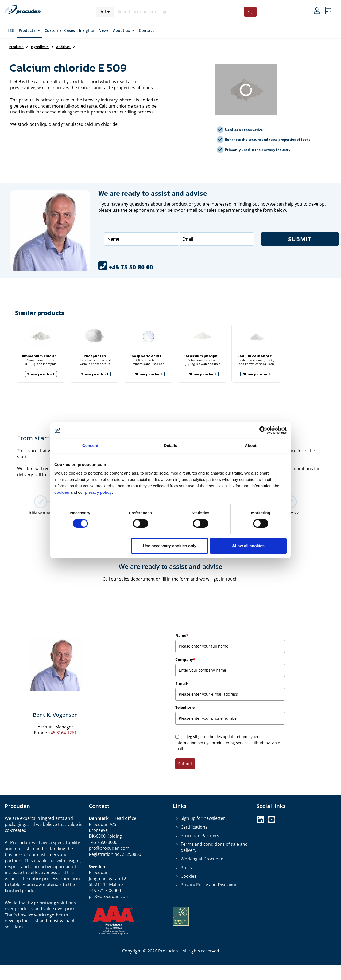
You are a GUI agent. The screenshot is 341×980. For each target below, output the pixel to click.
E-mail (182, 683)
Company (185, 659)
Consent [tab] (90, 446)
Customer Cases (60, 30)
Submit (185, 764)
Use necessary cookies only (170, 546)
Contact (147, 30)
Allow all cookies (248, 546)
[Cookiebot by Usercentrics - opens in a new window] (263, 430)
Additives (63, 47)
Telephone (185, 707)
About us (121, 30)
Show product (41, 374)
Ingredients (40, 47)
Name (182, 635)
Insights (87, 30)
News (104, 30)
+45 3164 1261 (62, 733)
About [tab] (251, 446)
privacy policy (98, 492)
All (103, 12)
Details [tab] (170, 446)
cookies (62, 492)
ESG (11, 30)
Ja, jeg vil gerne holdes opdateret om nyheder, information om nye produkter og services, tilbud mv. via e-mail (228, 743)
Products (27, 30)
